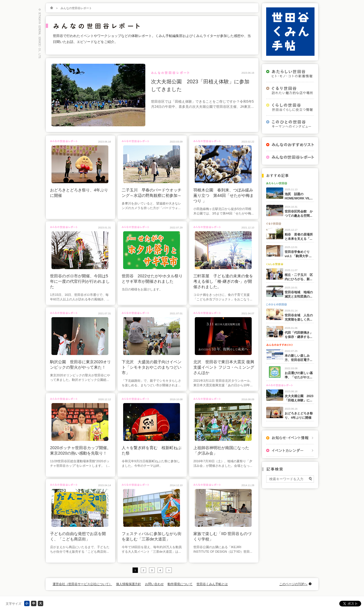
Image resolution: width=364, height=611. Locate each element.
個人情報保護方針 (129, 584)
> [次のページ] (169, 570)
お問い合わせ (154, 584)
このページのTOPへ (293, 584)
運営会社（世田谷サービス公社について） (82, 584)
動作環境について (180, 584)
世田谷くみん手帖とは (212, 584)
